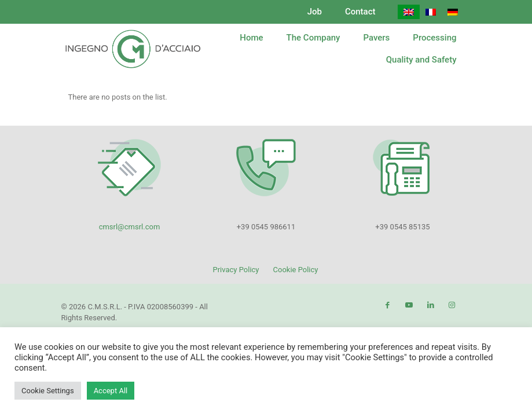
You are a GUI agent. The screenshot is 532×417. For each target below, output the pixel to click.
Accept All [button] (111, 391)
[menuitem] (409, 12)
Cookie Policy (296, 270)
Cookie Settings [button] (48, 391)
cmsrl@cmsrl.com (130, 227)
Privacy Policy (236, 270)
